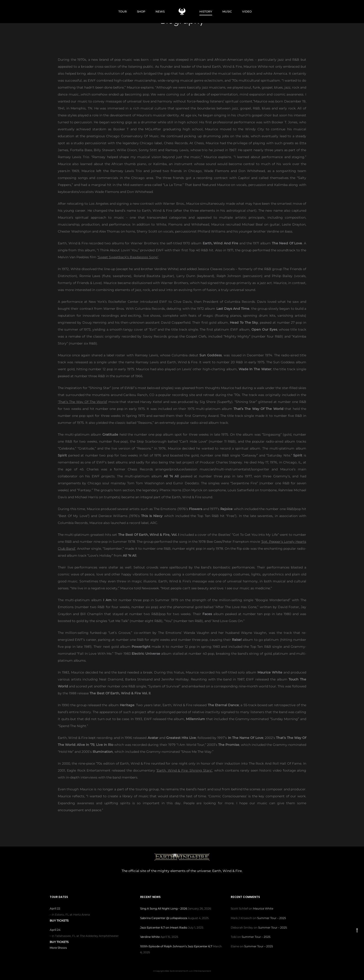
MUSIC (227, 11)
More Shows (58, 948)
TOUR (123, 11)
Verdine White (150, 937)
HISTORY (206, 11)
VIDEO (247, 11)
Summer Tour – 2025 (272, 918)
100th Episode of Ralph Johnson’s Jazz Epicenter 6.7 (176, 946)
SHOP (141, 11)
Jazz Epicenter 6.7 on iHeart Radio (164, 927)
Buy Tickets (59, 921)
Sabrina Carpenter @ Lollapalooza (164, 918)
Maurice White (263, 908)
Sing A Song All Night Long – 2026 (164, 908)
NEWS (160, 11)
